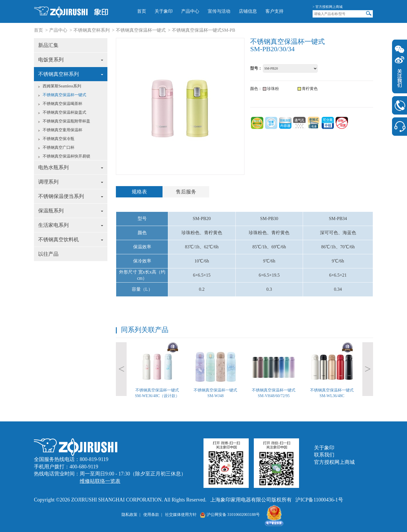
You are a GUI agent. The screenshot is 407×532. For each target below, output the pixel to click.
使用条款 (151, 514)
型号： (256, 68)
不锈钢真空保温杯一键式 (141, 30)
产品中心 (190, 11)
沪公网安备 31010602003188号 (230, 514)
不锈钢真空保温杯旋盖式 (64, 112)
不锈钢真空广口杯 (59, 147)
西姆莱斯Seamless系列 (62, 86)
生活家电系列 (71, 225)
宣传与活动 (219, 11)
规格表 (139, 192)
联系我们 (324, 455)
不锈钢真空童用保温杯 (62, 130)
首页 (142, 11)
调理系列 (71, 182)
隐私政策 (129, 514)
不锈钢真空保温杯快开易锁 (66, 156)
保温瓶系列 (71, 211)
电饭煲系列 (71, 60)
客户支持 (274, 11)
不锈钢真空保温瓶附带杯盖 (66, 121)
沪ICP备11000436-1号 (319, 500)
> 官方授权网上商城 (328, 7)
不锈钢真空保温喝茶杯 (62, 104)
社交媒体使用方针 (181, 514)
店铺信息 (248, 11)
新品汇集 (48, 45)
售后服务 (186, 192)
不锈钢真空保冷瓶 (59, 139)
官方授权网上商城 (334, 462)
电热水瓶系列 (71, 167)
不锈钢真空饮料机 (71, 240)
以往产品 (48, 254)
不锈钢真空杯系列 (92, 30)
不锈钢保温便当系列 (71, 196)
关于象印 (164, 11)
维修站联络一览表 (100, 481)
